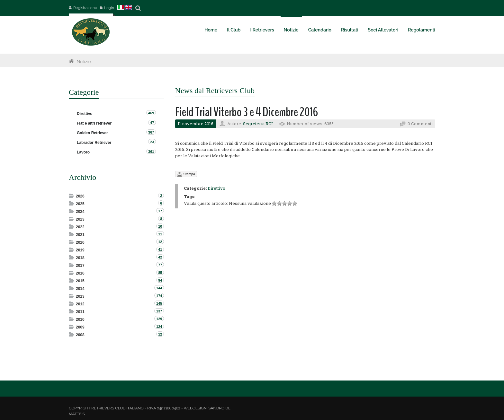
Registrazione (85, 8)
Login (109, 8)
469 (151, 113)
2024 (80, 212)
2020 (80, 242)
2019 (80, 250)
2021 (80, 235)
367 (151, 132)
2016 (80, 273)
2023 (80, 219)
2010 (80, 319)
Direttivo (216, 188)
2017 (80, 266)
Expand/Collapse (72, 196)
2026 (80, 196)
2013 (80, 296)
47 (152, 123)
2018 (80, 258)
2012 (80, 304)
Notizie (84, 62)
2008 (80, 335)
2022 (80, 227)
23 (152, 142)
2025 (80, 204)
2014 (80, 289)
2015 (80, 281)
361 (151, 152)
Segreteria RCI (258, 124)
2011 (80, 312)
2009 (80, 327)
